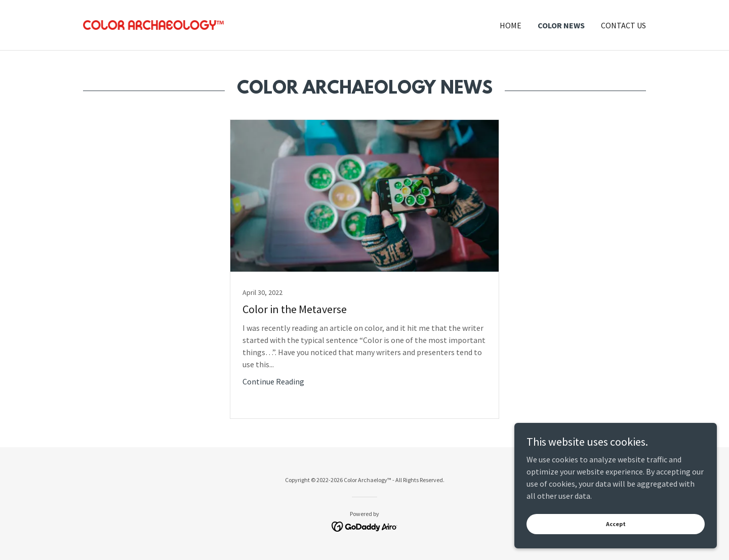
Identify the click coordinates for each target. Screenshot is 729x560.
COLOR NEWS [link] (561, 25)
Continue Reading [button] (273, 381)
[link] (153, 24)
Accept (616, 545)
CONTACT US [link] (623, 25)
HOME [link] (511, 25)
